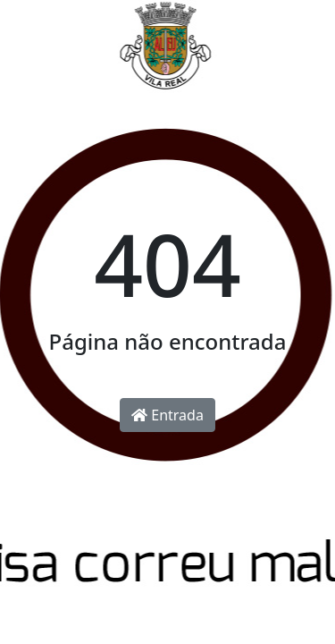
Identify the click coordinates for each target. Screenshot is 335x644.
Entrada (167, 415)
